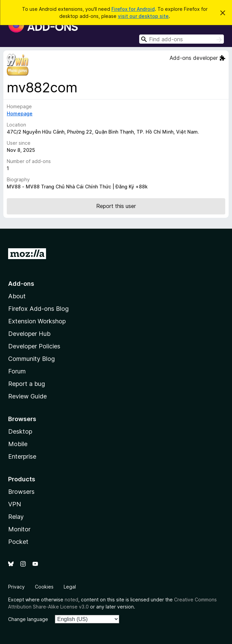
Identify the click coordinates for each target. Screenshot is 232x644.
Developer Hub (29, 334)
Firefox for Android (133, 9)
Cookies (44, 587)
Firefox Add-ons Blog (38, 309)
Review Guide (27, 396)
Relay (16, 517)
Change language (28, 619)
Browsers (21, 492)
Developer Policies (34, 346)
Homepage (20, 113)
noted (71, 600)
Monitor (19, 529)
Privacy (16, 587)
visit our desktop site (143, 16)
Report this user (116, 206)
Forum (17, 371)
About (17, 296)
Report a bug (27, 384)
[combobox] (182, 39)
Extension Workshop (37, 321)
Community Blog (31, 359)
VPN (15, 504)
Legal (70, 587)
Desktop (20, 431)
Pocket (18, 542)
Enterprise (22, 456)
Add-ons (21, 284)
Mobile (18, 444)
